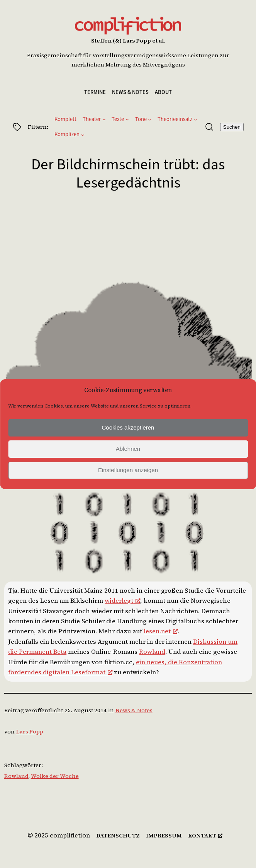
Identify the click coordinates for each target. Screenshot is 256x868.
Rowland (152, 652)
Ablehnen (128, 449)
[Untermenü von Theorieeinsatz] (196, 119)
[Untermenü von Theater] (104, 119)
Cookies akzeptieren (128, 427)
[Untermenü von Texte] (127, 119)
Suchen (232, 127)
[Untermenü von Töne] (150, 119)
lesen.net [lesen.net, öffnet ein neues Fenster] (161, 631)
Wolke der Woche (55, 776)
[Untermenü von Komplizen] (83, 135)
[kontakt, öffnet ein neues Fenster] (205, 836)
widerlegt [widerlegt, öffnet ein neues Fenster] (122, 601)
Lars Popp (30, 732)
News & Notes (134, 710)
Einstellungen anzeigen (128, 470)
